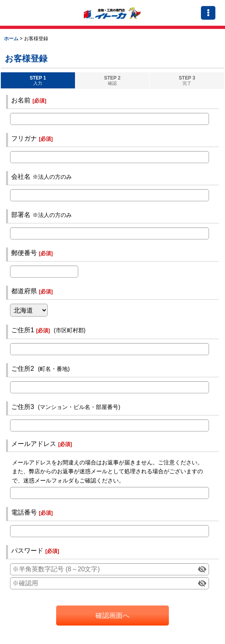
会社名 (21, 176)
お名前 (21, 100)
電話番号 (24, 512)
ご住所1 (23, 330)
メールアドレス (34, 444)
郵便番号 (24, 253)
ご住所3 (23, 407)
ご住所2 (23, 368)
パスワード (27, 550)
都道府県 (24, 291)
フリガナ (24, 138)
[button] (208, 13)
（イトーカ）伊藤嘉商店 (112, 13)
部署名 (21, 215)
